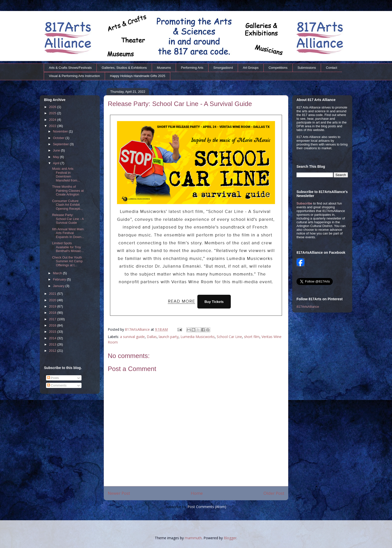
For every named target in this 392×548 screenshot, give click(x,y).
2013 (53, 344)
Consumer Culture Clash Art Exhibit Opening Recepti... (67, 205)
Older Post (274, 493)
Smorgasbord (223, 68)
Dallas (152, 337)
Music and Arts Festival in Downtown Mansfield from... (66, 174)
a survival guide (132, 337)
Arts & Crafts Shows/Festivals (70, 68)
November (61, 131)
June (57, 150)
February (60, 279)
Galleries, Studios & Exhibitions (124, 68)
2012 (53, 351)
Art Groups (251, 68)
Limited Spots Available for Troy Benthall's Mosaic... (68, 247)
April (57, 163)
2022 (53, 126)
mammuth (193, 538)
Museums (164, 68)
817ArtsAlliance (138, 329)
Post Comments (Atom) (207, 507)
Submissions (307, 68)
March (58, 273)
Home (197, 493)
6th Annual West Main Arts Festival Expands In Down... (68, 233)
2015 (53, 332)
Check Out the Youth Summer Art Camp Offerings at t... (67, 261)
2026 (53, 107)
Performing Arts (192, 68)
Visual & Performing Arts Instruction (74, 76)
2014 (53, 338)
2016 (53, 325)
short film (252, 337)
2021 (53, 294)
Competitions (278, 68)
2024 (53, 120)
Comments (57, 385)
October (59, 138)
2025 (53, 113)
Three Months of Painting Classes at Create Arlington (68, 190)
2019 (53, 306)
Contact (332, 68)
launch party (169, 337)
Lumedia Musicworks (198, 337)
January (59, 286)
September (61, 144)
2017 (53, 319)
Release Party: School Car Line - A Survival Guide (68, 219)
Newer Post (119, 493)
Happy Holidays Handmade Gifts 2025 (138, 76)
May (56, 157)
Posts (53, 378)
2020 (53, 300)
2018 (53, 313)
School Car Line (229, 337)
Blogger (230, 538)
